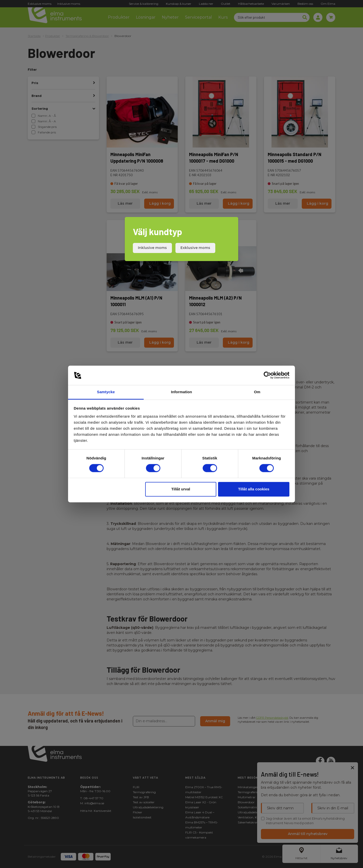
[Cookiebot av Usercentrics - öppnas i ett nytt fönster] (267, 375)
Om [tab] (257, 392)
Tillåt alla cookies (254, 489)
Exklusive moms (195, 248)
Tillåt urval (181, 489)
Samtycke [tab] (106, 392)
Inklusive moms (152, 248)
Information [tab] (181, 392)
